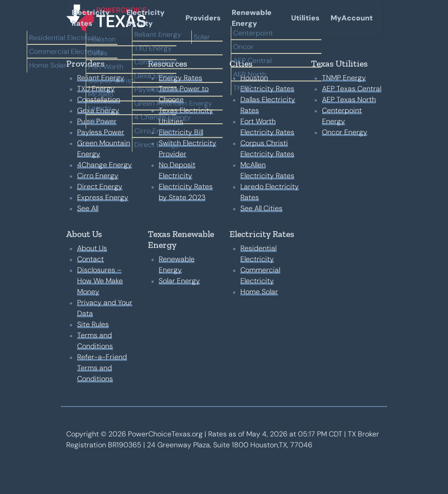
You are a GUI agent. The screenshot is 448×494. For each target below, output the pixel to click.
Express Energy (103, 197)
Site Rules (93, 324)
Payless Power (101, 132)
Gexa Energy (98, 110)
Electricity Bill (181, 132)
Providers (203, 18)
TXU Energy (96, 89)
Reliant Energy (101, 78)
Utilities (305, 18)
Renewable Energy (252, 18)
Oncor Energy (345, 132)
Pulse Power (97, 121)
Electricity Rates (91, 18)
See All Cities (261, 208)
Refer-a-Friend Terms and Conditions (102, 368)
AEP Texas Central (352, 89)
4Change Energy (105, 165)
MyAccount (352, 18)
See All (88, 208)
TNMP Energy (344, 78)
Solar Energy (179, 281)
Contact (90, 259)
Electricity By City (146, 18)
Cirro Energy (98, 176)
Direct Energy (100, 186)
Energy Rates (180, 78)
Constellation (99, 99)
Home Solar (259, 292)
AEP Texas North (349, 99)
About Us (92, 248)
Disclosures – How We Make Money (100, 281)
